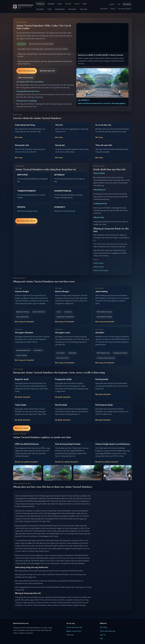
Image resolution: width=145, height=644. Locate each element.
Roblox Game (98, 263)
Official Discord (99, 190)
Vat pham (40, 9)
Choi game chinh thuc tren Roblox (30, 82)
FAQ (101, 639)
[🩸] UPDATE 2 (84, 100)
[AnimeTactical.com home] (23, 6)
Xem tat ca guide (22, 428)
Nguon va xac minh (74, 631)
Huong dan (72, 9)
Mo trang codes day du (26, 221)
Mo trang (19, 137)
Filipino (113, 9)
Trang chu (40, 4)
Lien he (103, 635)
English (112, 4)
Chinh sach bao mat (108, 631)
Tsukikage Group (100, 203)
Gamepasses (60, 9)
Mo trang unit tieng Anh (25, 322)
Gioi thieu (104, 627)
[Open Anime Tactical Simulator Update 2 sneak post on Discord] (102, 83)
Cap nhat (83, 9)
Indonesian (104, 9)
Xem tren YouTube (26, 78)
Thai (119, 4)
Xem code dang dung (27, 71)
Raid (85, 4)
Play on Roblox (99, 173)
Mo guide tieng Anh (23, 397)
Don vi (77, 4)
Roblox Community (101, 270)
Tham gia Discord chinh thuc (28, 91)
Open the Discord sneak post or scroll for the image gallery (102, 103)
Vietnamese (127, 4)
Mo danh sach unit (47, 71)
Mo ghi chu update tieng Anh (26, 462)
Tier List (68, 4)
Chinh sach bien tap (74, 627)
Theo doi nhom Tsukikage (27, 101)
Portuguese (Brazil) (125, 9)
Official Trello (99, 217)
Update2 (51, 4)
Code (60, 4)
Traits (49, 9)
